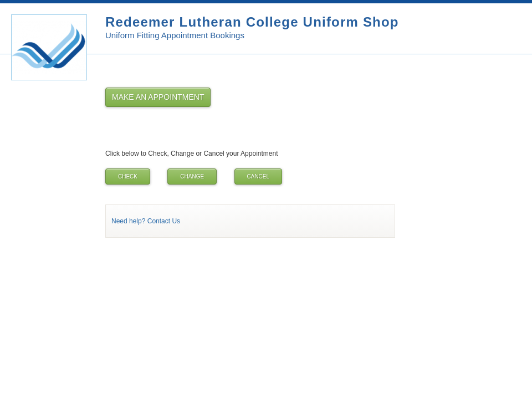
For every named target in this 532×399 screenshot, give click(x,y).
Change (192, 177)
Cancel (259, 177)
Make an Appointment (158, 97)
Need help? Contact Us (146, 221)
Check (128, 177)
